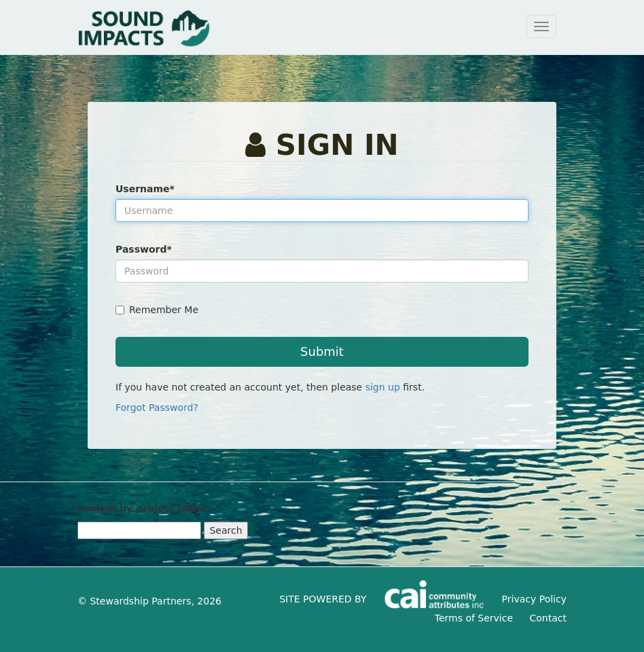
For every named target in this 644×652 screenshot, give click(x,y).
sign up (383, 387)
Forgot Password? (157, 407)
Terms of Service (474, 618)
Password (144, 249)
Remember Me (157, 310)
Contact (548, 618)
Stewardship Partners (140, 601)
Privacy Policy (534, 599)
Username (145, 189)
